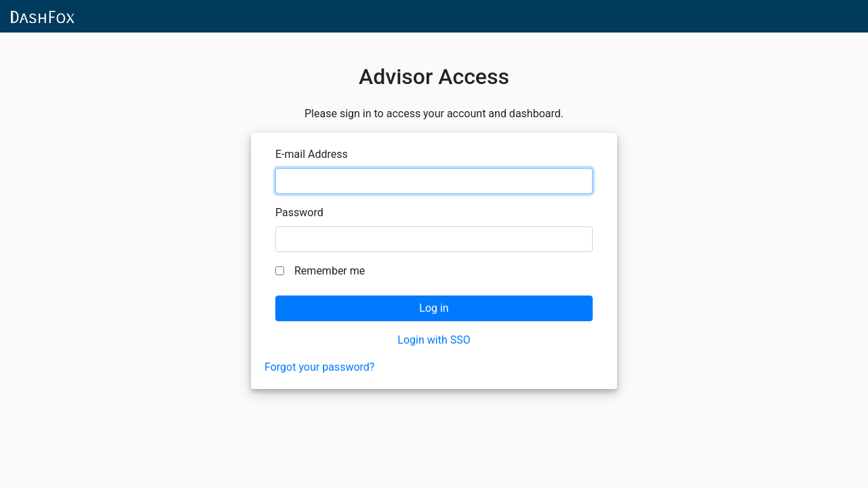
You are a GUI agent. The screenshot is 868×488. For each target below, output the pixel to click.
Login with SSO (434, 340)
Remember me (330, 271)
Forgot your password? (319, 367)
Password (299, 212)
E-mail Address (312, 154)
